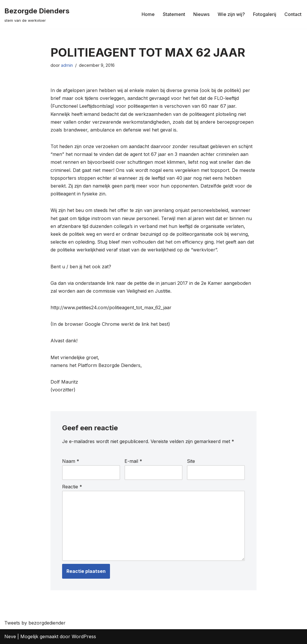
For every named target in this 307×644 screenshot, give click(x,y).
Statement (174, 14)
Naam (71, 461)
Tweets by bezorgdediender (35, 623)
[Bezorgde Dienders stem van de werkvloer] (37, 14)
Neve (10, 636)
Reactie (72, 487)
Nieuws (201, 14)
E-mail (133, 461)
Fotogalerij (265, 14)
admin (67, 65)
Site (191, 461)
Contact (293, 14)
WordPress (84, 636)
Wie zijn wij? (231, 14)
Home (148, 14)
